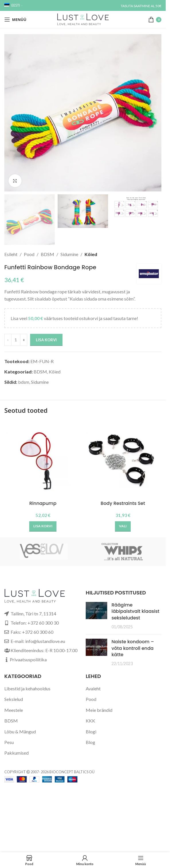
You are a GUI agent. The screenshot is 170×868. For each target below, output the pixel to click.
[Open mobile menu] (15, 20)
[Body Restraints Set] (123, 459)
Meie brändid (99, 710)
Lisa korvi (46, 340)
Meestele (14, 710)
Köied (91, 254)
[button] (43, 526)
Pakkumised (16, 753)
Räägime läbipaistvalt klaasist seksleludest (135, 611)
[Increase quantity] (24, 340)
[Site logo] (83, 19)
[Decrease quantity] (8, 340)
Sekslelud (14, 699)
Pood (29, 254)
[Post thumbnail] (96, 616)
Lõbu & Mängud (20, 732)
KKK (90, 721)
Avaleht (93, 688)
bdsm (24, 382)
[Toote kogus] (16, 340)
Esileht (11, 254)
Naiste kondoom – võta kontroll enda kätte (133, 648)
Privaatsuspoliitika (28, 659)
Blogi (91, 732)
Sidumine (69, 254)
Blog (90, 742)
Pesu (9, 742)
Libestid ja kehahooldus (27, 688)
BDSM (47, 254)
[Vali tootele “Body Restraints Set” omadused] (123, 526)
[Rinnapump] (43, 459)
